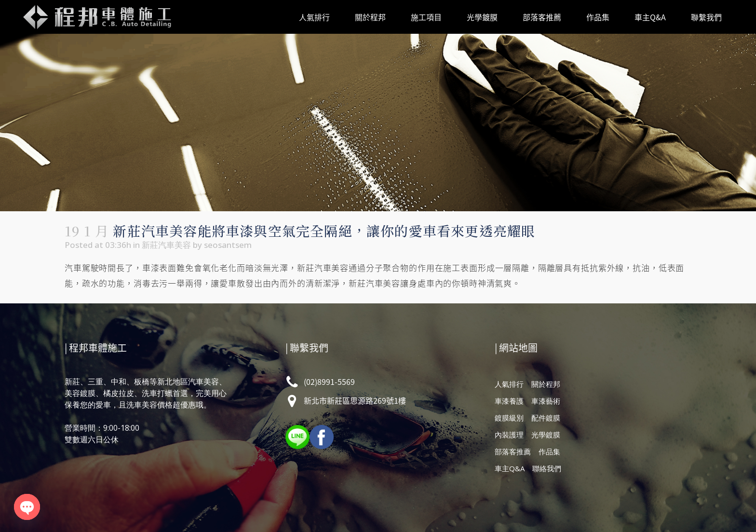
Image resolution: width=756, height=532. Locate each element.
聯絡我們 (547, 468)
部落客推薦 (513, 451)
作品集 (549, 451)
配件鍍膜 (546, 418)
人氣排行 (509, 384)
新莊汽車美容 (166, 245)
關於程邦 (546, 384)
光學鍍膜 (546, 435)
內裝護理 (509, 435)
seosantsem (228, 245)
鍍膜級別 (509, 418)
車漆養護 (509, 401)
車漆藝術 (546, 401)
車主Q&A (510, 468)
